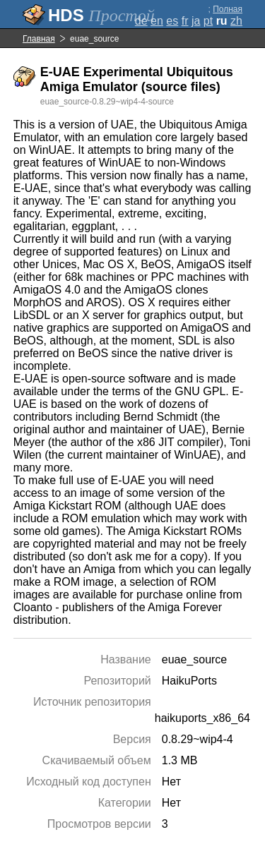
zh (236, 21)
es (172, 21)
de (141, 21)
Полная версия (228, 14)
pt (208, 21)
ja (196, 21)
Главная (39, 39)
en (157, 21)
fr (185, 21)
